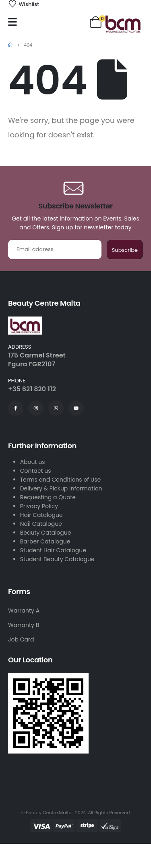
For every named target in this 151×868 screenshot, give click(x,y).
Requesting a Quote (48, 497)
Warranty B (24, 625)
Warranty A (24, 611)
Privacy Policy (39, 506)
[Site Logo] (123, 24)
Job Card (21, 639)
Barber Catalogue (45, 541)
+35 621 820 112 (32, 389)
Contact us (36, 471)
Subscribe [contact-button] (125, 250)
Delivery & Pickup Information (61, 488)
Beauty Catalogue (46, 533)
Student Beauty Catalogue (57, 559)
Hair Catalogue (41, 515)
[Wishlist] (24, 4)
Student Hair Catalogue (53, 550)
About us (33, 462)
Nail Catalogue (41, 524)
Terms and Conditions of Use (60, 480)
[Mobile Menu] (12, 22)
